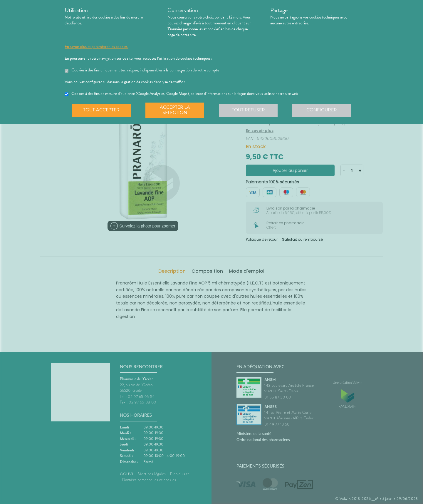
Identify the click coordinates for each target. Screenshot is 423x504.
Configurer (322, 110)
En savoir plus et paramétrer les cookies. (96, 47)
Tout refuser (248, 110)
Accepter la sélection (175, 110)
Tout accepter (101, 110)
